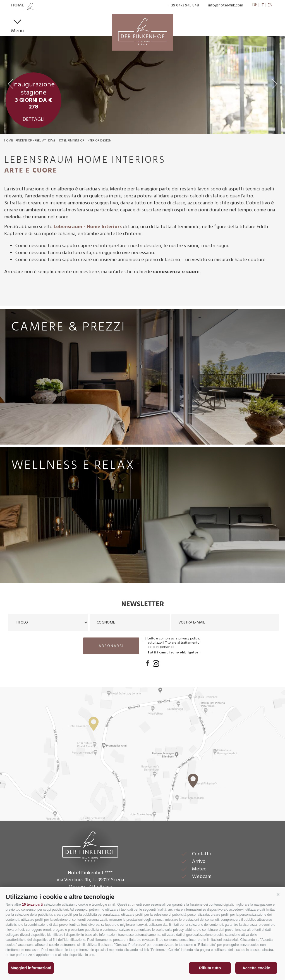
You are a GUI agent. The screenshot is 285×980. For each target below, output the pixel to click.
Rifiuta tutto (210, 968)
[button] (278, 895)
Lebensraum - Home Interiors (88, 227)
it (262, 5)
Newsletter (143, 604)
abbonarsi (111, 646)
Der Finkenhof (90, 846)
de (255, 5)
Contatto (202, 854)
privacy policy (189, 639)
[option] (142, 85)
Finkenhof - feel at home (35, 141)
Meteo (199, 869)
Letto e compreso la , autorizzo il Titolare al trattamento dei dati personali (174, 643)
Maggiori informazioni (31, 968)
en (270, 5)
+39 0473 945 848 (184, 5)
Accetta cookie (256, 968)
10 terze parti (32, 905)
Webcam (202, 877)
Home (9, 141)
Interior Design (99, 141)
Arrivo (199, 862)
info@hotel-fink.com (226, 5)
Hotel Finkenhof (71, 141)
